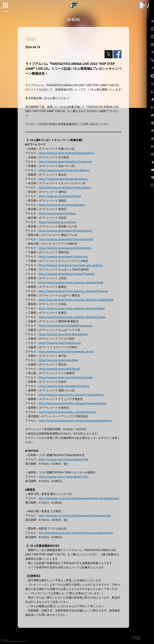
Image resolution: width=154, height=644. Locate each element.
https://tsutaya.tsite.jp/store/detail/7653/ (64, 477)
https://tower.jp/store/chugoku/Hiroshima (64, 386)
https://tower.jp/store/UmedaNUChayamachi (66, 326)
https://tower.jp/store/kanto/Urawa (60, 196)
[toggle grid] (6, 6)
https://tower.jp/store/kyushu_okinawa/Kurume (67, 412)
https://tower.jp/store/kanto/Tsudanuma (63, 257)
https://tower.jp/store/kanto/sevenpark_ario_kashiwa (71, 265)
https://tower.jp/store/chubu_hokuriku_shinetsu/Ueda (71, 283)
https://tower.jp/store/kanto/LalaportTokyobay (67, 274)
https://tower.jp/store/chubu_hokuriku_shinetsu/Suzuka (72, 317)
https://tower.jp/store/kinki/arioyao (60, 343)
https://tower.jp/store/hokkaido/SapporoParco (67, 153)
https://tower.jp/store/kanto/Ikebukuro (62, 205)
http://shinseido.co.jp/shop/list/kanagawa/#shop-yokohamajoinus (79, 498)
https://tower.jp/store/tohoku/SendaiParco (64, 170)
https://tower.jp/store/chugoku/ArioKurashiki (66, 377)
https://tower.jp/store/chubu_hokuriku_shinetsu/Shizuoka (73, 291)
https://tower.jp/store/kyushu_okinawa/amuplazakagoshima (75, 421)
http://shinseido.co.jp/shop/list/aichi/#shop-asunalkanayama (76, 533)
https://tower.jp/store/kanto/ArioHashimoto (65, 248)
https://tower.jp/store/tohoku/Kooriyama (63, 179)
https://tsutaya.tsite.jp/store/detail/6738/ (64, 459)
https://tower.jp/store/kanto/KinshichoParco (66, 231)
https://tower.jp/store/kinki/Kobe (59, 360)
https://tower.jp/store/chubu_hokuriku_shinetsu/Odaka (72, 308)
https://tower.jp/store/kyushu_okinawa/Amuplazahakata (73, 403)
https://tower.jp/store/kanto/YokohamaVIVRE (66, 239)
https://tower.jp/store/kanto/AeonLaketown (65, 188)
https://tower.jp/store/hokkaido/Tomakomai (65, 162)
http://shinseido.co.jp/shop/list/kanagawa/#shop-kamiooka (75, 516)
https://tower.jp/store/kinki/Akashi (60, 369)
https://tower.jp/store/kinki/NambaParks (63, 334)
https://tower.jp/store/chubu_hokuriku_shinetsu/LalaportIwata (76, 300)
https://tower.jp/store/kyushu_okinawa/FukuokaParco (71, 395)
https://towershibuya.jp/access (58, 222)
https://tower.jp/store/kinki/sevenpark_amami (66, 352)
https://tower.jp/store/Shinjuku (57, 213)
